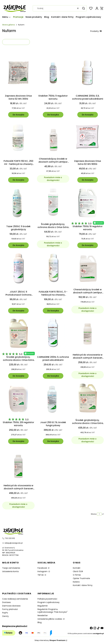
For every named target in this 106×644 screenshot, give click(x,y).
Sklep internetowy (50, 640)
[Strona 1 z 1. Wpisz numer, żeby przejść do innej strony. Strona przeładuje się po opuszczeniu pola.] (99, 514)
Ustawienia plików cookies (50, 619)
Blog (40, 622)
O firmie (77, 575)
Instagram (43, 571)
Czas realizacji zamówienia (15, 599)
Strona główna (8, 25)
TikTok (41, 575)
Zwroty (5, 616)
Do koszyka (18, 115)
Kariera (76, 582)
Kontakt (77, 568)
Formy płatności (10, 609)
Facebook (43, 568)
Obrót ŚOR (78, 571)
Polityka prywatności (47, 599)
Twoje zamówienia (11, 568)
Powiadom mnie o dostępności (53, 179)
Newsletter (43, 615)
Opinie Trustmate (81, 578)
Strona (94, 514)
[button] (84, 8)
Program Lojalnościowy (49, 602)
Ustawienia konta (10, 571)
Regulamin (43, 606)
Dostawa (6, 602)
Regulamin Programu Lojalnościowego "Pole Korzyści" (53, 611)
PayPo (5, 613)
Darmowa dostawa (11, 606)
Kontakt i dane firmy (83, 585)
